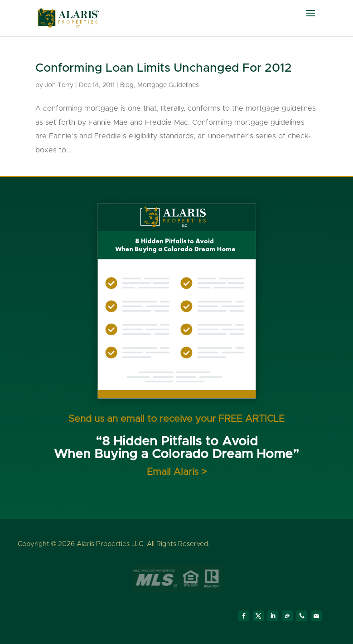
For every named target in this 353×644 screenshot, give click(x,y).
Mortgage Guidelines (168, 85)
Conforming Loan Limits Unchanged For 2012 (164, 68)
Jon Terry (59, 85)
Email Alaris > (177, 472)
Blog (127, 85)
